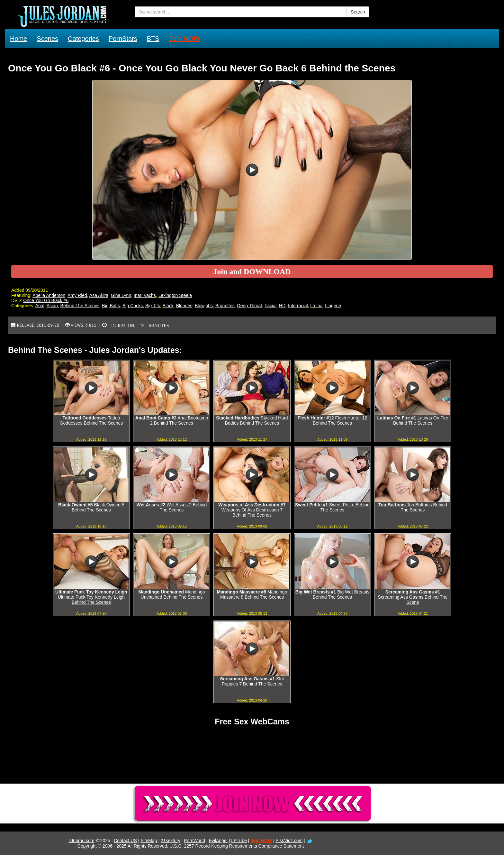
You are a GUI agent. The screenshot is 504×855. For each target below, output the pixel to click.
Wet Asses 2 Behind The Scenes (172, 507)
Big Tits (153, 306)
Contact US (125, 841)
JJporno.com (81, 841)
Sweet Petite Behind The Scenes (332, 507)
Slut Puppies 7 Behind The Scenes (252, 681)
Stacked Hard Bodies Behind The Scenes (252, 420)
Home (18, 39)
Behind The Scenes (80, 306)
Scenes (47, 39)
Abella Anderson (49, 295)
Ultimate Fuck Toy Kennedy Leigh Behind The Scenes (91, 597)
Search (358, 12)
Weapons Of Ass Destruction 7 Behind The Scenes (252, 510)
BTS (153, 39)
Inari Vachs (145, 295)
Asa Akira (99, 295)
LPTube (239, 841)
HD (282, 306)
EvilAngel (218, 841)
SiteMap (149, 841)
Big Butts (111, 306)
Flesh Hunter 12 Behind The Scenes (332, 420)
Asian (52, 306)
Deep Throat (250, 306)
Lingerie (333, 306)
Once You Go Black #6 (46, 300)
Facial (270, 306)
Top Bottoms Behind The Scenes (413, 507)
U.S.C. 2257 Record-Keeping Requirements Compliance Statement (237, 846)
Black (168, 306)
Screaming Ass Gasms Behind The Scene (413, 597)
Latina (316, 306)
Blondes (184, 306)
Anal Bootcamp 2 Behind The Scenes (172, 420)
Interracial (298, 306)
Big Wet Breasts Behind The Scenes (333, 594)
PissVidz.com (289, 841)
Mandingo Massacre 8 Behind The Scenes (252, 594)
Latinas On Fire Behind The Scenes (413, 420)
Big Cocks (133, 306)
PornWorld (194, 841)
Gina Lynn (121, 295)
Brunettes (225, 306)
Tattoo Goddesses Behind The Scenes (91, 420)
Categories (83, 39)
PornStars (123, 39)
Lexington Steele (175, 295)
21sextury (171, 841)
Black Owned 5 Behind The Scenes (91, 507)
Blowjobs (204, 306)
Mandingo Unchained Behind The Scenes (172, 594)
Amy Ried (77, 295)
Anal (40, 306)
